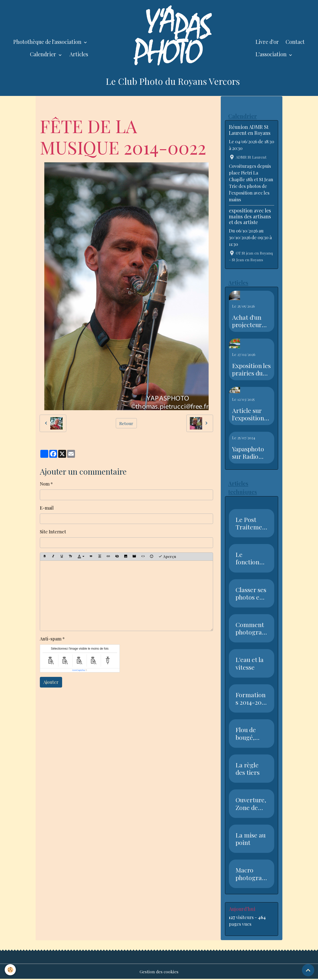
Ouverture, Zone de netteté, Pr (251, 804)
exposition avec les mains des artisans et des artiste (250, 217)
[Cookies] (11, 970)
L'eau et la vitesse (250, 664)
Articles (79, 54)
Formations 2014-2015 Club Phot (251, 699)
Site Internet (53, 532)
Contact (295, 42)
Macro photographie (250, 874)
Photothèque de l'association (48, 42)
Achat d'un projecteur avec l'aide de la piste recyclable (250, 321)
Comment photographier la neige (250, 629)
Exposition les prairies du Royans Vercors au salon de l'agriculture (251, 370)
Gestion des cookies (159, 972)
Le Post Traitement (251, 523)
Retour (126, 423)
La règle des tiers (248, 769)
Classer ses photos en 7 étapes (251, 594)
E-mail (47, 508)
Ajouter (51, 682)
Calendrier (44, 54)
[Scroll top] (308, 970)
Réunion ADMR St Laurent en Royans (250, 130)
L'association (272, 54)
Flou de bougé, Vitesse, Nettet (246, 734)
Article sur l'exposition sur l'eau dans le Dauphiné (251, 414)
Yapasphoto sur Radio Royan (248, 453)
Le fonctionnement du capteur (251, 559)
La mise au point (251, 839)
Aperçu (167, 556)
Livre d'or (267, 42)
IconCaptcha (79, 670)
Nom (45, 484)
